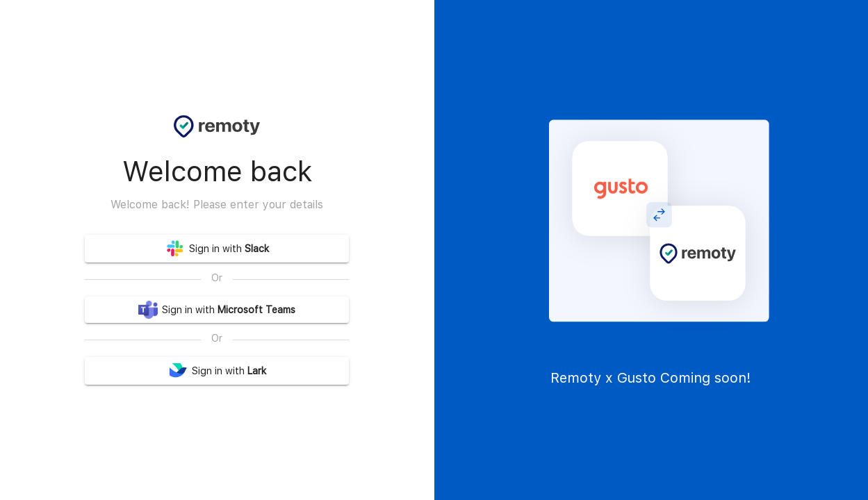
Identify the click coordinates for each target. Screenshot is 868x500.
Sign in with (217, 249)
